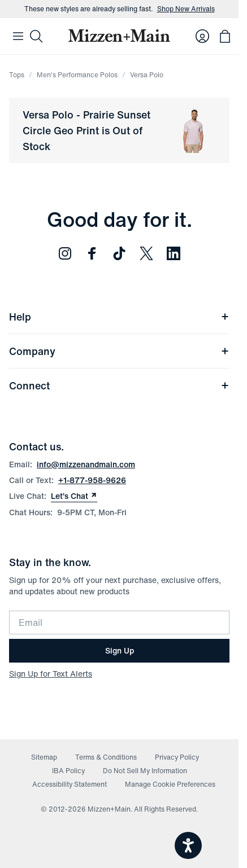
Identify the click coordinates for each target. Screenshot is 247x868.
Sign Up (120, 650)
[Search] (36, 36)
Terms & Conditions (106, 757)
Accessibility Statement (70, 784)
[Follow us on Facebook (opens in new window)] (92, 253)
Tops (17, 75)
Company (119, 351)
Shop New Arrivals (186, 9)
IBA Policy (68, 771)
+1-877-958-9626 (92, 480)
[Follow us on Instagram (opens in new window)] (65, 253)
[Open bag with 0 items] (225, 36)
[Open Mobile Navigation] (18, 36)
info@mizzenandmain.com (86, 464)
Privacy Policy (177, 757)
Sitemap (44, 757)
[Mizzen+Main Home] (119, 36)
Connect (119, 385)
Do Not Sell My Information (145, 771)
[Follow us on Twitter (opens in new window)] (146, 253)
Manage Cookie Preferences (170, 784)
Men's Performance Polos (77, 75)
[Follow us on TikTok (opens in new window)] (119, 253)
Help (119, 317)
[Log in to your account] (202, 36)
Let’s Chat (74, 496)
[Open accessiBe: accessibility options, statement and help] (188, 845)
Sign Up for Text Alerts (51, 674)
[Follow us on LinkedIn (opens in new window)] (174, 253)
